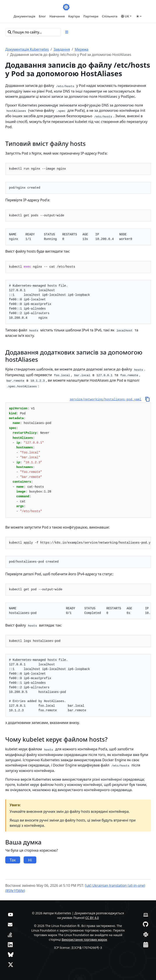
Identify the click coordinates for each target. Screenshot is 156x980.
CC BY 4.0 (92, 918)
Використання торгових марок (84, 940)
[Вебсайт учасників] (146, 914)
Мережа (82, 49)
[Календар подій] (146, 944)
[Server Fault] (10, 934)
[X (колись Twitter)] (11, 964)
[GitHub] (145, 924)
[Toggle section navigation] (67, 32)
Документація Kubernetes (27, 49)
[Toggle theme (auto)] (139, 16)
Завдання (62, 49)
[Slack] (146, 934)
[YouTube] (10, 914)
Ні (30, 860)
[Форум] (10, 924)
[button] (126, 16)
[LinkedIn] (10, 944)
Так (13, 860)
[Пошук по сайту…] (33, 32)
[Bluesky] (11, 954)
